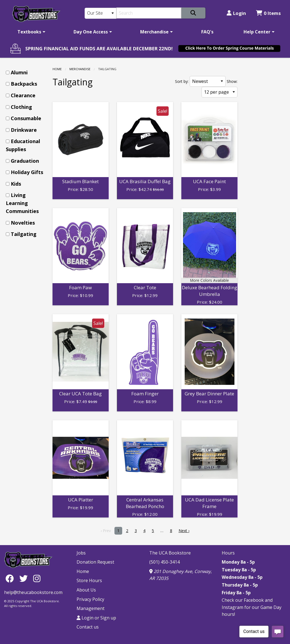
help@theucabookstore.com (33, 592)
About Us (86, 590)
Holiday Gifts (27, 172)
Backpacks (24, 84)
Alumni (19, 72)
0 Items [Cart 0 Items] (268, 13)
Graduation (25, 161)
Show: (232, 81)
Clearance (23, 95)
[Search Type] (100, 13)
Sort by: (182, 81)
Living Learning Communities (22, 203)
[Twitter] (25, 578)
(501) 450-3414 (164, 562)
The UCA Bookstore (170, 553)
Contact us (88, 627)
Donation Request (95, 562)
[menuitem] (30, 32)
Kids (16, 184)
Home (57, 69)
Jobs (81, 553)
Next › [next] (184, 531)
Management (91, 608)
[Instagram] (37, 578)
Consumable (26, 118)
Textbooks (29, 32)
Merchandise (154, 32)
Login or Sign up (96, 618)
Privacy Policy (90, 599)
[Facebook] (11, 578)
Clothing (21, 107)
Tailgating (24, 234)
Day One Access (91, 32)
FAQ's (207, 32)
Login (236, 13)
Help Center (257, 32)
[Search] (149, 13)
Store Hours (89, 580)
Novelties (23, 223)
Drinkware (24, 130)
